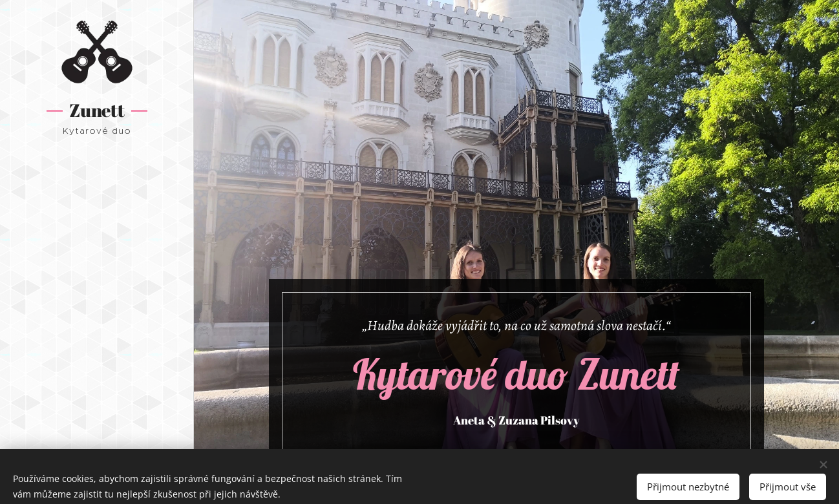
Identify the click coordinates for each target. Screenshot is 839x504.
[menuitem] (97, 221)
